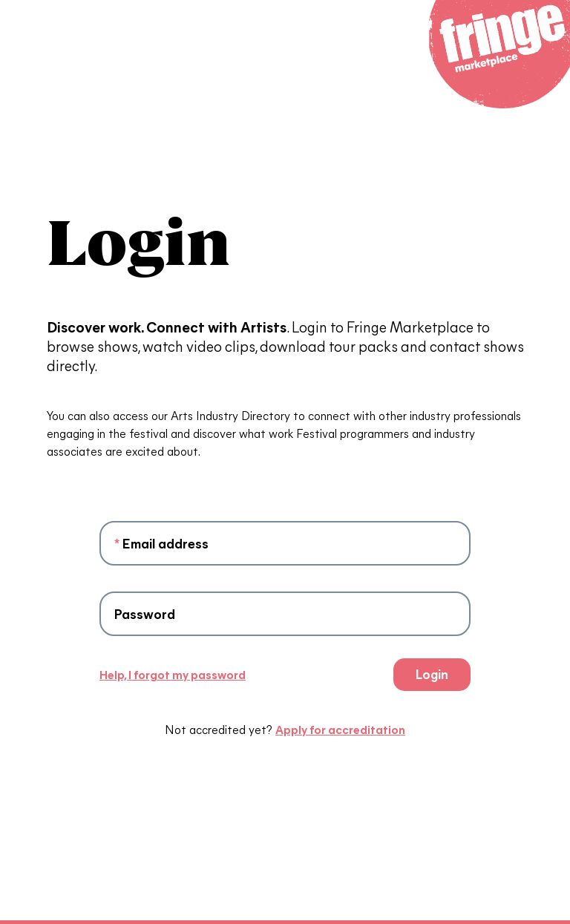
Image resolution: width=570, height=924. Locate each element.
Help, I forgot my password (173, 674)
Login (432, 674)
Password (145, 613)
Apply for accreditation (340, 729)
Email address (161, 543)
